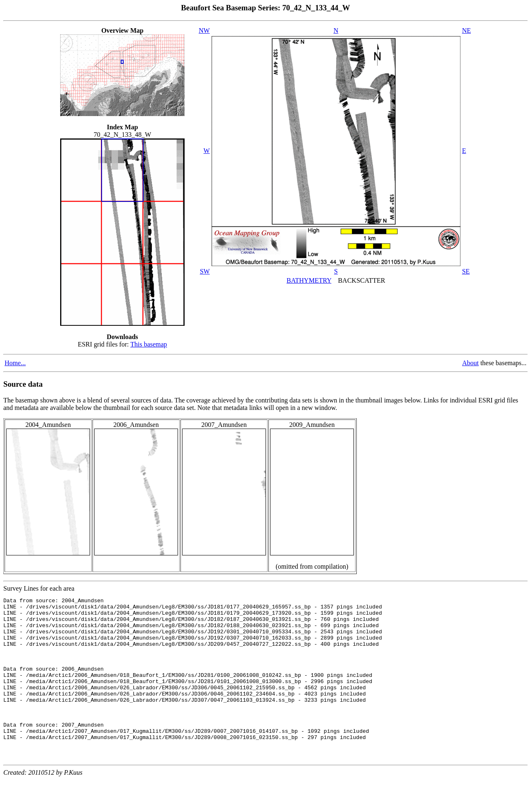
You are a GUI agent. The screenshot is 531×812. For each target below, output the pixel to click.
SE (466, 271)
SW (205, 271)
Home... (15, 363)
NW (204, 30)
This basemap (149, 344)
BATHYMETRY (309, 280)
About (470, 363)
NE (466, 30)
